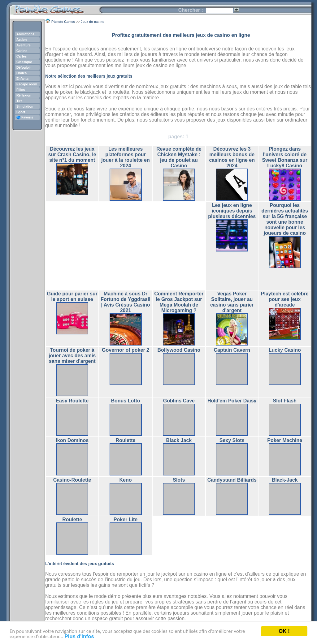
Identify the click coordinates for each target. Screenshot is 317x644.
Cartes (22, 56)
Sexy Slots (232, 440)
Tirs (19, 101)
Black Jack (179, 440)
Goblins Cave (179, 401)
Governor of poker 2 (126, 350)
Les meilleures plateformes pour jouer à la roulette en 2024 (125, 157)
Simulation (25, 106)
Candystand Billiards (232, 480)
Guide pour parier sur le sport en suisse (72, 296)
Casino (22, 51)
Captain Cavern (232, 350)
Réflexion (24, 95)
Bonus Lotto (125, 401)
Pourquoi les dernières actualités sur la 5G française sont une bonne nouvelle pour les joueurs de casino (285, 219)
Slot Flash (285, 401)
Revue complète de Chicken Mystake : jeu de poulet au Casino (179, 157)
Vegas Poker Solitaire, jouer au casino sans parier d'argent (232, 302)
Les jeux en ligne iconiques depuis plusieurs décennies (232, 211)
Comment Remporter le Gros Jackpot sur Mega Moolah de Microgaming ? (179, 302)
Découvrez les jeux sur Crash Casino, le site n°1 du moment (72, 155)
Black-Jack (285, 480)
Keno (126, 480)
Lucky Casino (285, 350)
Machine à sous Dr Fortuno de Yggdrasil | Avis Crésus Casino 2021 (126, 302)
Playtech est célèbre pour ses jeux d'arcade (285, 299)
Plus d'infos (79, 636)
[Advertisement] (126, 246)
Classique (24, 62)
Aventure (24, 45)
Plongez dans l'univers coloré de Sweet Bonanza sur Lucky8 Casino (285, 157)
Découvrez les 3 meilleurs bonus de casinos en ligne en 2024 (232, 157)
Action (22, 40)
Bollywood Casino (179, 350)
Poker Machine (285, 440)
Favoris (25, 117)
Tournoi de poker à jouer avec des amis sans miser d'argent (72, 356)
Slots (179, 480)
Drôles (22, 73)
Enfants (22, 79)
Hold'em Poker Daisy (232, 401)
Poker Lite (126, 519)
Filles (21, 90)
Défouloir (24, 67)
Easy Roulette (72, 401)
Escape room (27, 84)
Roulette (126, 440)
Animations (25, 34)
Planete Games (54, 8)
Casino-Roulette (72, 480)
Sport (21, 112)
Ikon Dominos (72, 440)
